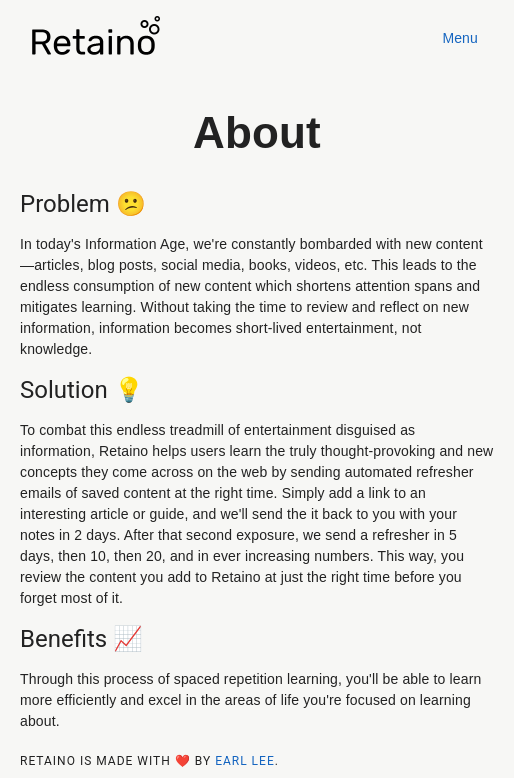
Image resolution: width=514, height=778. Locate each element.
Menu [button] (460, 38)
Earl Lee (245, 761)
